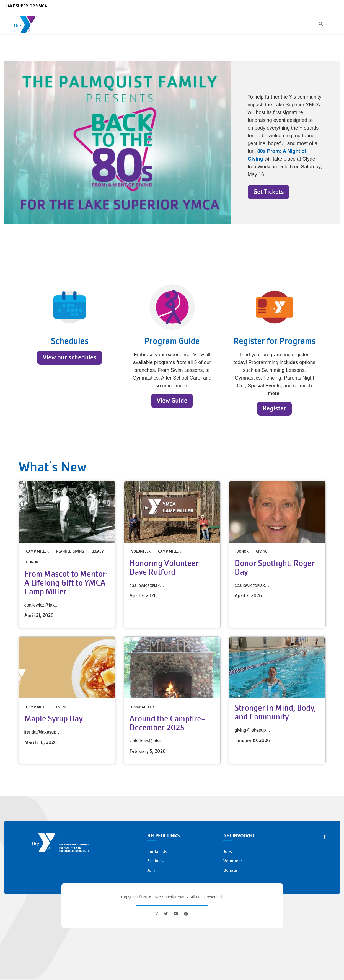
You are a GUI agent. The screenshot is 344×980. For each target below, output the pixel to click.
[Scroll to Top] (325, 836)
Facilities (155, 861)
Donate (230, 870)
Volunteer (233, 861)
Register (274, 408)
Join (151, 870)
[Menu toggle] (335, 24)
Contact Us (157, 852)
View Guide (172, 400)
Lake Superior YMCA (26, 6)
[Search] (316, 24)
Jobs (228, 852)
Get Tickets (269, 192)
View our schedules (70, 357)
